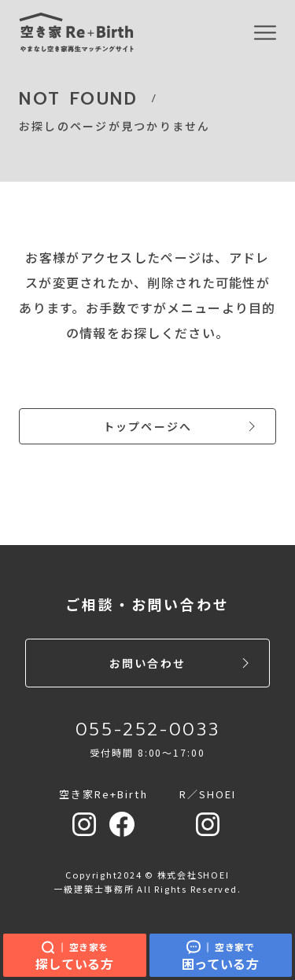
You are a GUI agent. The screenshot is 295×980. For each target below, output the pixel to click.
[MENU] (265, 33)
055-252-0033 (148, 729)
